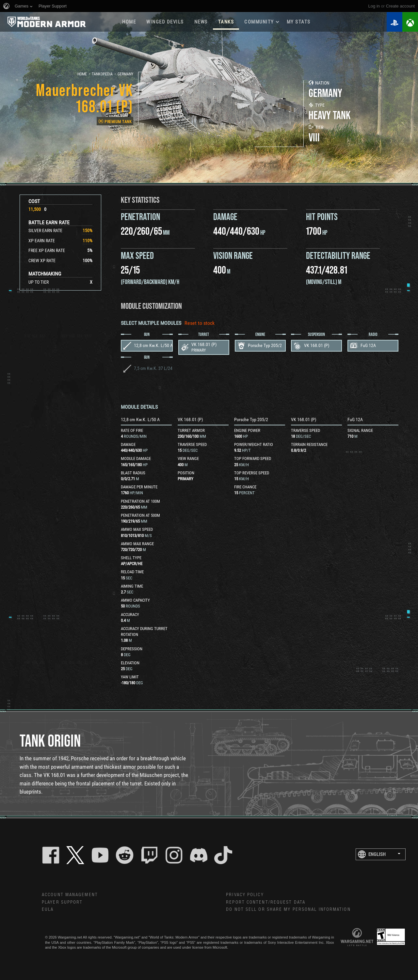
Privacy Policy (245, 895)
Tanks (226, 22)
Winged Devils (165, 22)
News (201, 22)
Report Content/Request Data (266, 902)
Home (129, 22)
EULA (48, 909)
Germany (125, 74)
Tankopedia (102, 74)
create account (400, 6)
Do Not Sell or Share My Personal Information (288, 909)
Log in (374, 6)
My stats (299, 22)
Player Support (62, 902)
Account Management (70, 895)
